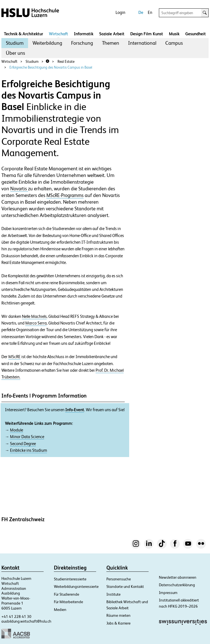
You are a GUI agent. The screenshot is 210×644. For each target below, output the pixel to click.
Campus (174, 43)
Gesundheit (196, 34)
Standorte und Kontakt (125, 586)
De (141, 12)
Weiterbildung (47, 43)
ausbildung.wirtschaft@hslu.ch (26, 621)
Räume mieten (118, 615)
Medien (60, 610)
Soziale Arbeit (112, 34)
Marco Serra (36, 323)
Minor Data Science (27, 437)
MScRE (14, 357)
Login (120, 12)
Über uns (15, 53)
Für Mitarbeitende (68, 602)
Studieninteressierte (70, 579)
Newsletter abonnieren (178, 577)
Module (17, 430)
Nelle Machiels (34, 316)
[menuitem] (15, 43)
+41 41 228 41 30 (16, 616)
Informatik (84, 34)
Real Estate (66, 62)
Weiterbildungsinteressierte (76, 586)
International (142, 43)
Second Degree (23, 444)
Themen (111, 43)
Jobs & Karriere (118, 623)
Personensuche (119, 579)
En (150, 12)
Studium (15, 43)
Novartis (19, 189)
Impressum (168, 593)
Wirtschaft (58, 34)
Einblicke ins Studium (28, 450)
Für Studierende (67, 594)
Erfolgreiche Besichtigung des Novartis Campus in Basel (51, 67)
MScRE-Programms (65, 195)
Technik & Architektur (23, 34)
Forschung (82, 43)
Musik (174, 34)
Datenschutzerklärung (177, 585)
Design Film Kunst (147, 34)
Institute (113, 594)
